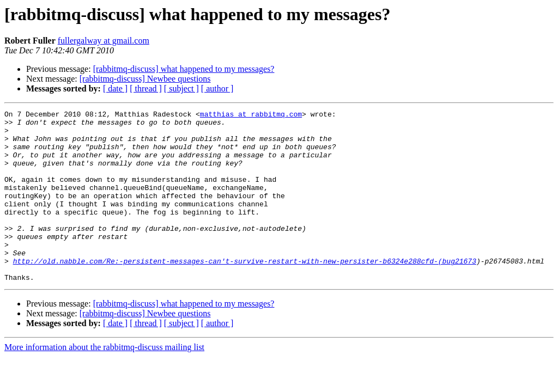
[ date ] (115, 88)
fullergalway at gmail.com (104, 41)
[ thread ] (146, 88)
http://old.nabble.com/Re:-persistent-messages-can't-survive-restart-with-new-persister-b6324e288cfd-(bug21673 (245, 292)
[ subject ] (181, 88)
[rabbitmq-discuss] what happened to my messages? (184, 69)
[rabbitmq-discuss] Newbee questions (145, 79)
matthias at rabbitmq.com (251, 115)
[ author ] (217, 88)
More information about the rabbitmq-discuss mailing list (104, 381)
